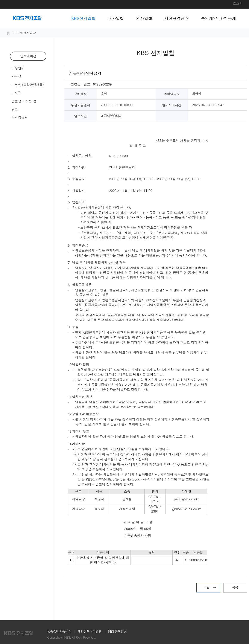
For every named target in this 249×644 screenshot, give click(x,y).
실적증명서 (20, 118)
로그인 (238, 3)
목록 (235, 587)
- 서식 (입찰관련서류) (28, 85)
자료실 (16, 76)
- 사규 (16, 93)
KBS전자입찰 (84, 18)
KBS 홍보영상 (118, 631)
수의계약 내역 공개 (219, 18)
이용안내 (18, 68)
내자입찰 (116, 18)
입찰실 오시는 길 (24, 101)
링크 (15, 109)
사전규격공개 (177, 18)
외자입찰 (144, 18)
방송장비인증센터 (59, 631)
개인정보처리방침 (90, 631)
